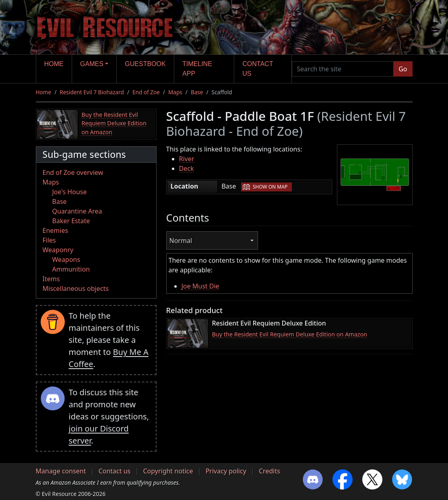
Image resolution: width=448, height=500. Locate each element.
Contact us (258, 69)
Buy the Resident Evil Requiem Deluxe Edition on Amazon (114, 123)
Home (54, 64)
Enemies (56, 230)
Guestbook (145, 64)
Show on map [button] (270, 187)
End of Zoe (146, 92)
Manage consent (61, 471)
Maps (175, 92)
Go (403, 69)
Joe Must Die (200, 286)
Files (49, 240)
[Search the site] (343, 69)
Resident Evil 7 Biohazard (92, 92)
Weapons (66, 259)
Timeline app (197, 69)
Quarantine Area (77, 211)
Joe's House (70, 192)
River (187, 159)
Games (92, 64)
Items (51, 279)
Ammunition (71, 269)
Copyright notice (168, 471)
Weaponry (58, 250)
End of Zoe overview (73, 172)
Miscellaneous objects (76, 288)
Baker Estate (71, 221)
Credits (269, 471)
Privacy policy (226, 471)
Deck (187, 168)
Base (197, 92)
